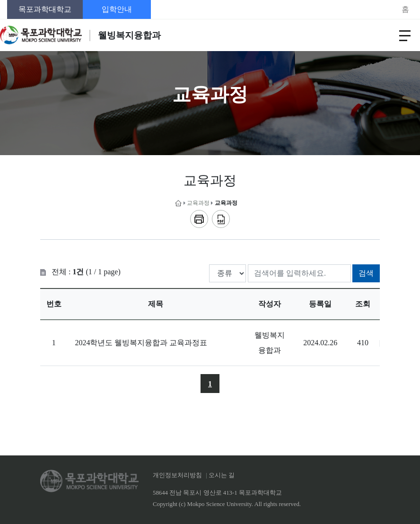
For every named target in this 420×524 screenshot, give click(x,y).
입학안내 (117, 9)
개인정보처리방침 (177, 475)
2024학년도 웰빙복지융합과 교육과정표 (141, 343)
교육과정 (198, 203)
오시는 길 (222, 475)
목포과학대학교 (45, 9)
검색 (366, 273)
